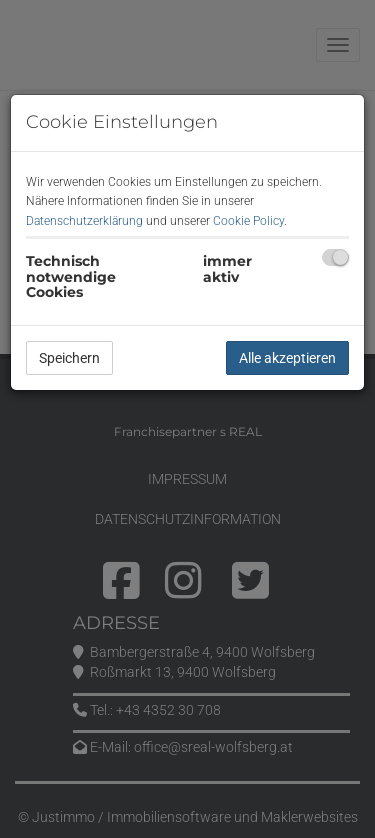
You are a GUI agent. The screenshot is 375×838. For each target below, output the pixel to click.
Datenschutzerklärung (84, 221)
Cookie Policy (248, 221)
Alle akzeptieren (287, 358)
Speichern (69, 358)
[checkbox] (335, 257)
